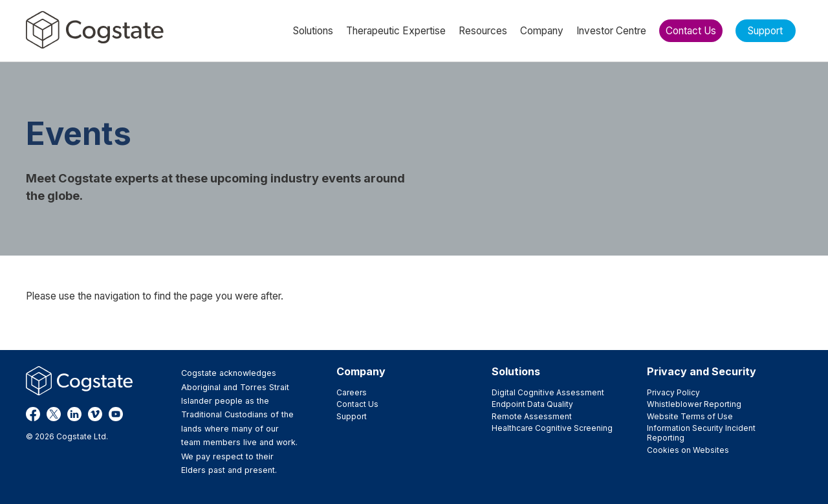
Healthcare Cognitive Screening (552, 428)
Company (361, 371)
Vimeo (95, 414)
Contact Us (357, 404)
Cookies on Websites (688, 450)
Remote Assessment (532, 416)
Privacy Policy (673, 392)
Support (352, 416)
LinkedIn (74, 414)
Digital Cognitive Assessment (548, 392)
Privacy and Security (702, 371)
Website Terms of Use (690, 416)
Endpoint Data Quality (532, 404)
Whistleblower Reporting (694, 404)
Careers (352, 392)
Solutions (516, 371)
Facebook (33, 414)
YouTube (116, 414)
